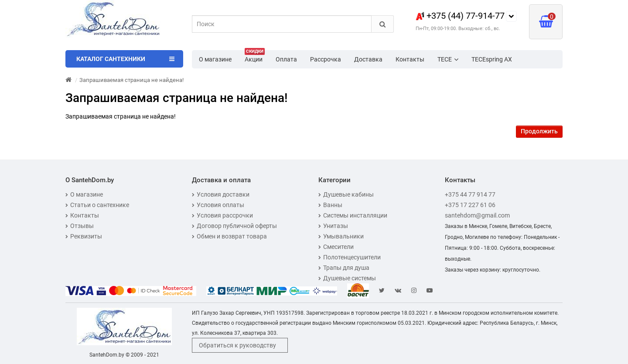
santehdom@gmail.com (477, 215)
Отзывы (80, 226)
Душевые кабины (346, 194)
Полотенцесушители (350, 257)
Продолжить (539, 131)
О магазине (215, 59)
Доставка (368, 59)
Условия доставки (221, 194)
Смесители (336, 247)
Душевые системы (347, 278)
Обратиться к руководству (237, 345)
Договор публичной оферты (234, 226)
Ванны (330, 205)
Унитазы (333, 226)
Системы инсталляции (353, 215)
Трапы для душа (344, 268)
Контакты (410, 59)
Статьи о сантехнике (97, 205)
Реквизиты (84, 236)
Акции (255, 57)
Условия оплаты (218, 205)
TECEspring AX (492, 59)
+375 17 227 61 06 (470, 205)
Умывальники (341, 236)
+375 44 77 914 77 (470, 194)
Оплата (286, 59)
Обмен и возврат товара (229, 236)
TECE (448, 59)
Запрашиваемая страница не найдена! (131, 80)
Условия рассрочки (222, 215)
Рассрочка (326, 59)
